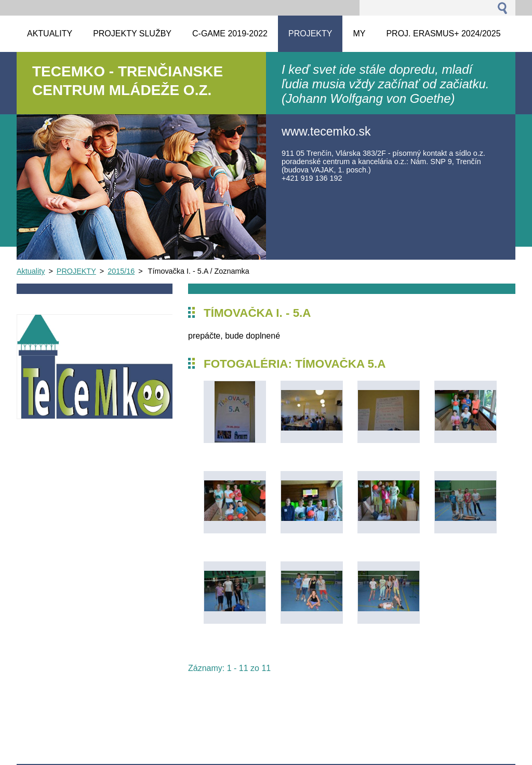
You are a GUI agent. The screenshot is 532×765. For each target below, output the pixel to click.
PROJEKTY (76, 271)
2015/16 (121, 271)
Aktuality (31, 271)
